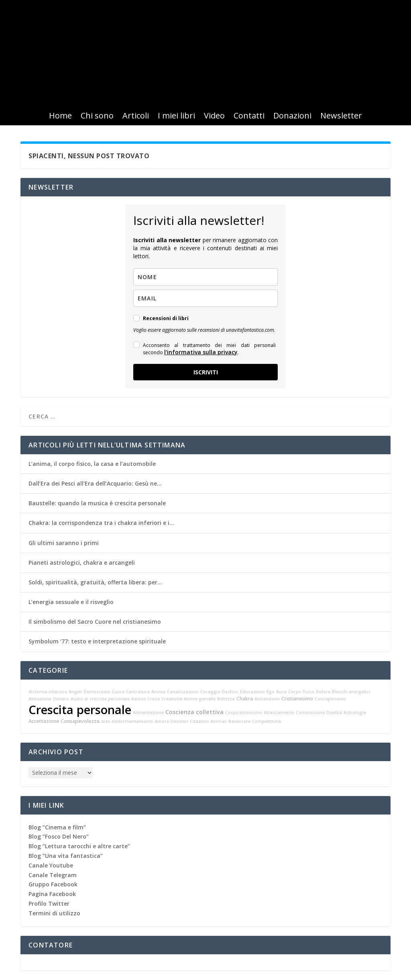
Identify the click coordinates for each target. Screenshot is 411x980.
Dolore (323, 692)
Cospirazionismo (244, 713)
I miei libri (176, 117)
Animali (219, 721)
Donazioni (292, 117)
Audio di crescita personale (100, 699)
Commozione (310, 713)
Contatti (249, 117)
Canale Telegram (53, 875)
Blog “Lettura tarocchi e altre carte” (79, 846)
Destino (230, 692)
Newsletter (341, 117)
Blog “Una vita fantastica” (66, 856)
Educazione (252, 692)
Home (60, 117)
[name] (205, 277)
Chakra (245, 699)
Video (214, 117)
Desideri (179, 721)
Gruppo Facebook (53, 884)
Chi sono (97, 117)
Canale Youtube (51, 865)
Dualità (334, 713)
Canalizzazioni (183, 692)
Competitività (267, 721)
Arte (106, 721)
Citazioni (199, 721)
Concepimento (330, 699)
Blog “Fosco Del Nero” (59, 836)
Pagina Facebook (52, 894)
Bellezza (226, 699)
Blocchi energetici (351, 692)
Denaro (61, 699)
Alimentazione (148, 713)
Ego (271, 692)
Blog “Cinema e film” (57, 827)
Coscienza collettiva (194, 712)
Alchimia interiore (48, 692)
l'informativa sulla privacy (201, 352)
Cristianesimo (297, 699)
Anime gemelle (200, 699)
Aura (281, 692)
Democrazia (97, 692)
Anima (158, 692)
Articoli (136, 117)
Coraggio (210, 692)
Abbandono (267, 699)
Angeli (75, 692)
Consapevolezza (80, 721)
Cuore (118, 692)
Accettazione (44, 721)
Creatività (172, 699)
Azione (138, 699)
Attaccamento (279, 713)
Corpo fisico (301, 692)
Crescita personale (80, 710)
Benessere (239, 721)
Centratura (138, 692)
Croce (154, 699)
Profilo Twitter (49, 903)
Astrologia (355, 713)
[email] (205, 298)
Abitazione (40, 699)
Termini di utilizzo (54, 913)
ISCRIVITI (206, 372)
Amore (162, 721)
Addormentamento (132, 721)
